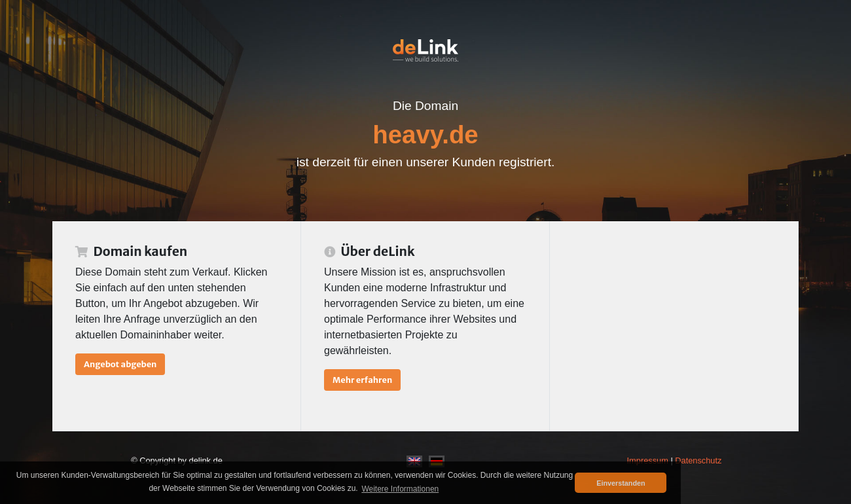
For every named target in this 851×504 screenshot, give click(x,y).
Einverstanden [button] (621, 483)
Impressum (648, 460)
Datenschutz (698, 460)
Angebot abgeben (120, 364)
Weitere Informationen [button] (400, 489)
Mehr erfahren (362, 380)
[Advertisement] (674, 326)
